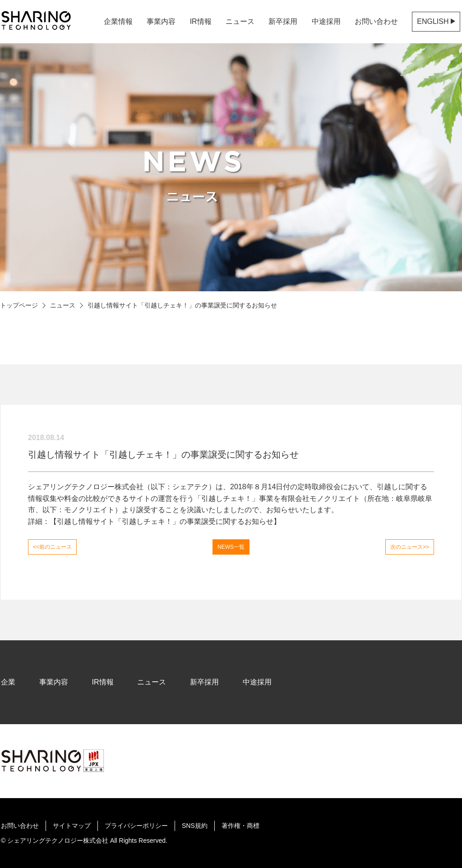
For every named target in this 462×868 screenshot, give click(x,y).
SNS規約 (195, 826)
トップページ (19, 305)
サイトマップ (72, 826)
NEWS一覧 (231, 547)
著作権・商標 (240, 826)
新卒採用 (283, 21)
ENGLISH (436, 21)
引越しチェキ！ (226, 498)
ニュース (63, 305)
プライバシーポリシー (136, 826)
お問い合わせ (376, 21)
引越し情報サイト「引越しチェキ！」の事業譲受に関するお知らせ (165, 521)
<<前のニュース (52, 547)
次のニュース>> (410, 547)
